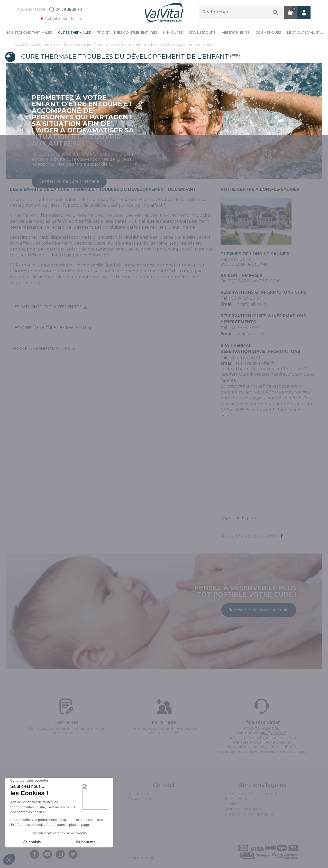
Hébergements (236, 32)
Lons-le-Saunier (78, 44)
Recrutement (140, 794)
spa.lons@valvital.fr (255, 363)
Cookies (232, 804)
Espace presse (140, 799)
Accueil (21, 44)
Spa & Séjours (202, 32)
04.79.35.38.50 (277, 742)
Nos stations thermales (29, 32)
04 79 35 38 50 (245, 328)
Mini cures (173, 32)
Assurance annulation (244, 809)
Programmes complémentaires (127, 32)
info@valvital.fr (251, 334)
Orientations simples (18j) (118, 44)
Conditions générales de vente (252, 794)
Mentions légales (240, 799)
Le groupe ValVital (305, 32)
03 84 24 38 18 (245, 357)
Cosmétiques (268, 32)
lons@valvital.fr (251, 304)
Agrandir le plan (240, 518)
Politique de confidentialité (249, 814)
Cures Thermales (75, 32)
